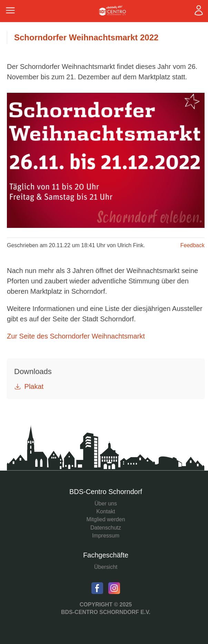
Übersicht (106, 567)
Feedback (192, 245)
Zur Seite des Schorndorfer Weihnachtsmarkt (76, 336)
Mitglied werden (106, 519)
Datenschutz (106, 528)
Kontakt (106, 511)
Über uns (106, 504)
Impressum (106, 536)
